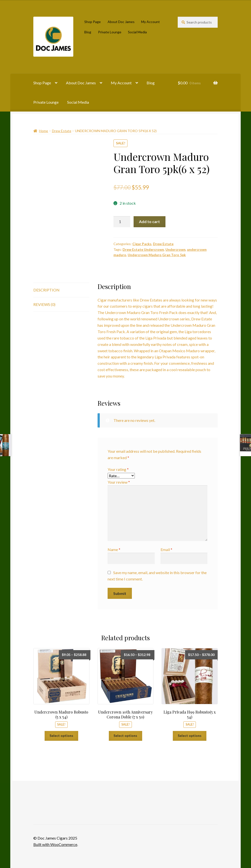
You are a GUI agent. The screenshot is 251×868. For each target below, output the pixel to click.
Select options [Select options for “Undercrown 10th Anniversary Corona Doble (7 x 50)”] (125, 736)
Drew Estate (62, 131)
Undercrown (176, 249)
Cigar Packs (142, 244)
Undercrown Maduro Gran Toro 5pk (157, 255)
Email (166, 549)
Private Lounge (110, 32)
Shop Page (93, 22)
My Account (151, 22)
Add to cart (149, 221)
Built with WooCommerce (55, 844)
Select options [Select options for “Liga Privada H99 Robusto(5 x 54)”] (190, 736)
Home (44, 131)
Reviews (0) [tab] (44, 304)
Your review (119, 482)
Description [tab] (46, 290)
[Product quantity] (122, 222)
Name (114, 549)
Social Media (137, 32)
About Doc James (121, 22)
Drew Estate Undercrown (143, 249)
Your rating (118, 469)
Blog (88, 32)
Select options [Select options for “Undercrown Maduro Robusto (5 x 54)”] (61, 736)
